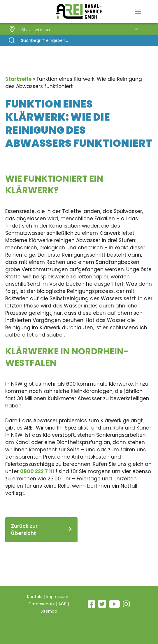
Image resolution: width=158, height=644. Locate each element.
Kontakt (34, 597)
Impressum (57, 597)
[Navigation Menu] (138, 12)
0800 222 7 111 (37, 471)
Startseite (18, 79)
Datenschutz (42, 604)
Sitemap (49, 611)
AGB (62, 604)
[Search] (79, 40)
